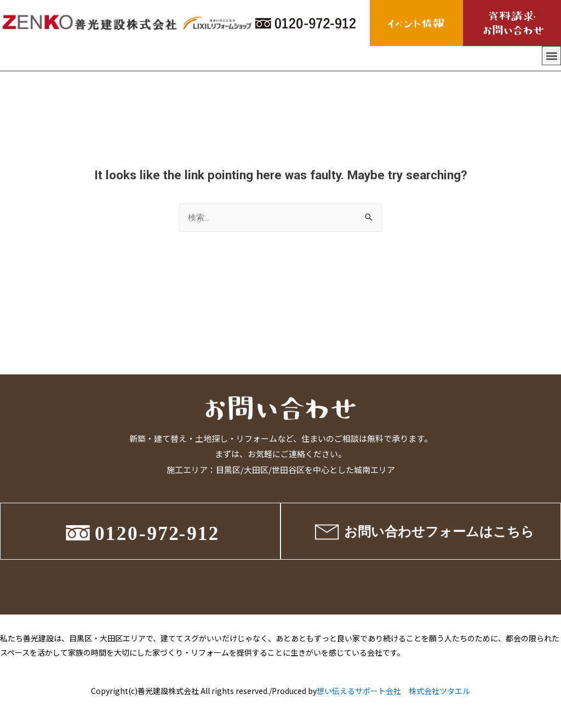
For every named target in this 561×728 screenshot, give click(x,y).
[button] (551, 56)
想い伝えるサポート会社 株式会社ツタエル (393, 691)
